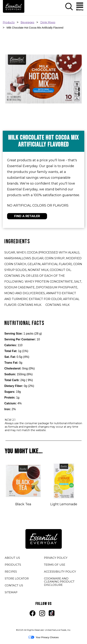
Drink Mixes (48, 22)
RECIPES (11, 572)
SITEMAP (11, 592)
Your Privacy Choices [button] (43, 637)
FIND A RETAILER (27, 216)
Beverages (27, 22)
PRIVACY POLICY (56, 558)
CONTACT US (14, 585)
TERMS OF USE (55, 565)
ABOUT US (12, 558)
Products (9, 22)
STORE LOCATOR (17, 578)
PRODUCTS (13, 565)
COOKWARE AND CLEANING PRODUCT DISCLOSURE (59, 582)
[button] (69, 10)
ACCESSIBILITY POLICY (60, 572)
